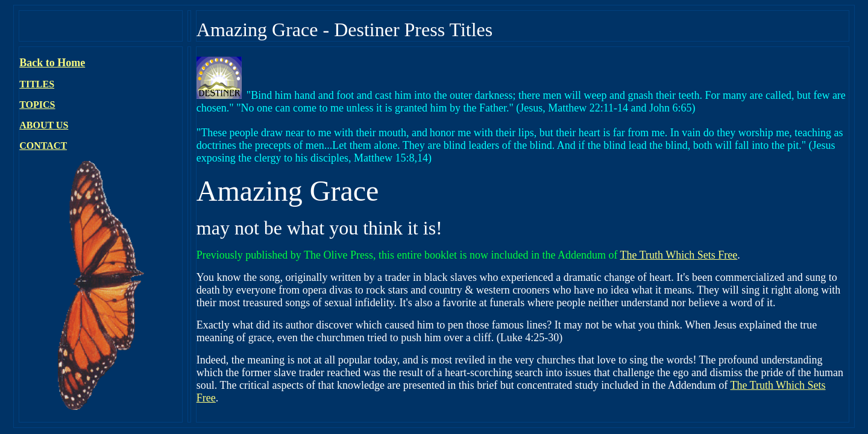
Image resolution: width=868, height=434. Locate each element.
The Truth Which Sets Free (679, 255)
